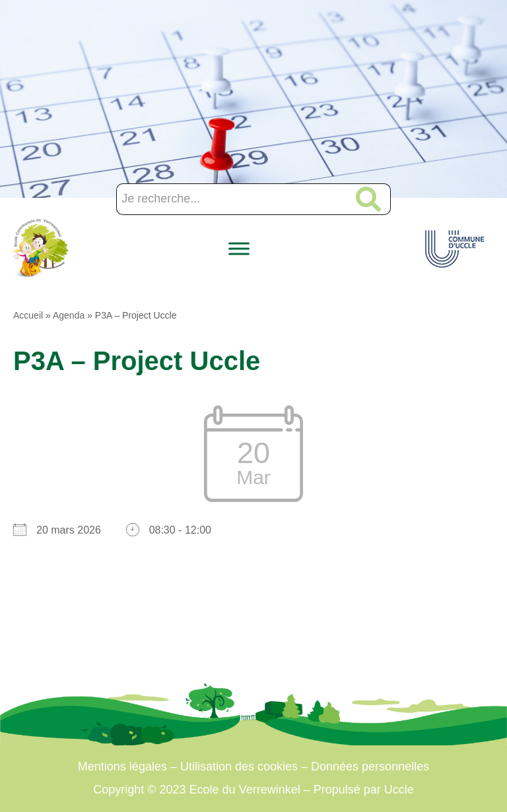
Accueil (28, 315)
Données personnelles (370, 766)
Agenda (69, 315)
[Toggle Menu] (239, 248)
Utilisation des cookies (239, 766)
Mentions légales (122, 766)
